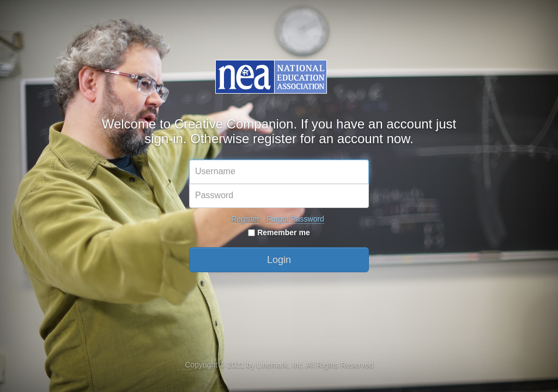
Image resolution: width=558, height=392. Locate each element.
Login (279, 260)
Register (245, 219)
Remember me (279, 232)
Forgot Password (295, 219)
